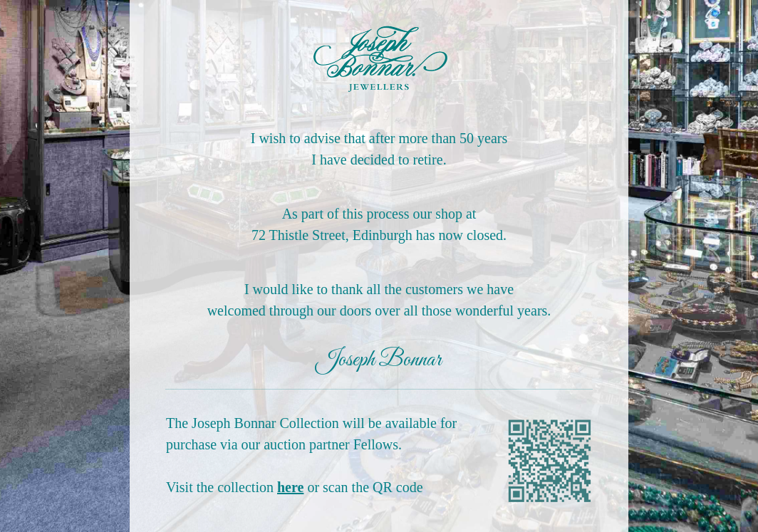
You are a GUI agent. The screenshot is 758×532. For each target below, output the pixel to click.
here (290, 487)
